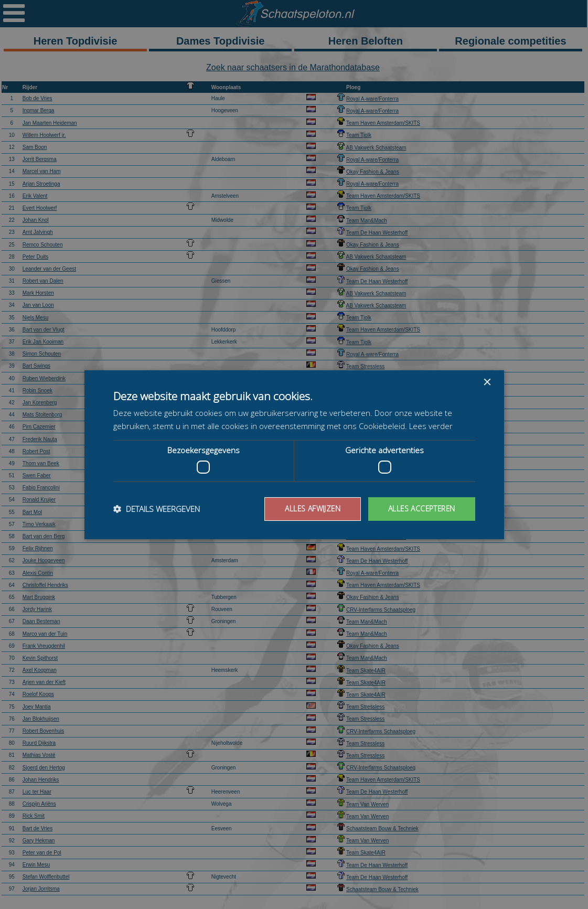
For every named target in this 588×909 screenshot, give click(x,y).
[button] (157, 509)
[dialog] (294, 454)
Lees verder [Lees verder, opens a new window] (431, 426)
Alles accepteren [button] (420, 509)
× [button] (487, 382)
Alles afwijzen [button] (310, 509)
